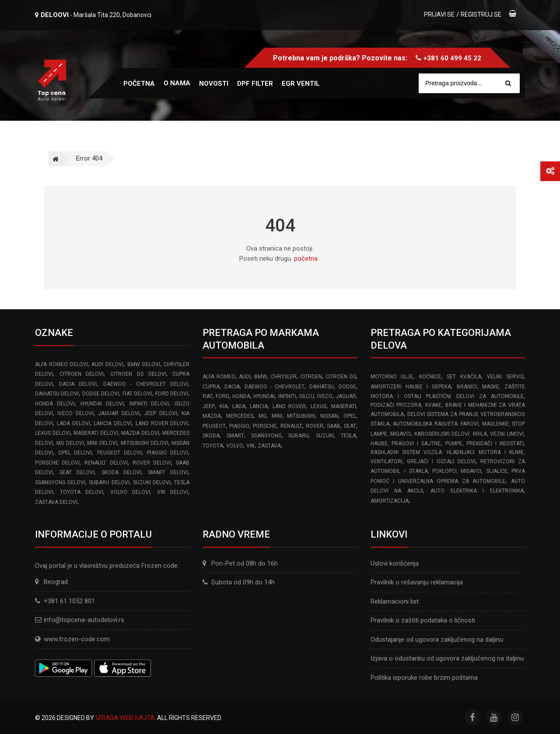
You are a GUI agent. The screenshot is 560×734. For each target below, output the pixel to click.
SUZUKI (325, 436)
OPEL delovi (75, 453)
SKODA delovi (121, 472)
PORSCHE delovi (57, 463)
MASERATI (344, 406)
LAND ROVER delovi (162, 423)
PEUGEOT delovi (119, 453)
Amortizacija (390, 501)
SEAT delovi (77, 472)
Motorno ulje (392, 377)
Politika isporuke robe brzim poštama (424, 678)
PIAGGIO (239, 426)
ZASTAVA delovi (56, 502)
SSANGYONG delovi (60, 482)
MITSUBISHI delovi (145, 443)
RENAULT (291, 426)
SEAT (350, 426)
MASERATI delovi (96, 433)
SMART (235, 436)
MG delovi (70, 443)
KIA (224, 406)
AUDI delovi (107, 364)
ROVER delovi (152, 463)
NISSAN (329, 416)
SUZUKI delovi (152, 482)
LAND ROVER (289, 406)
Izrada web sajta (125, 718)
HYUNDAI (264, 396)
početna (306, 259)
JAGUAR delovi (119, 413)
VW (250, 446)
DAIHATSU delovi (57, 394)
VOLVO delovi (130, 492)
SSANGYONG (266, 436)
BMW (261, 377)
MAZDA (212, 416)
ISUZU (307, 396)
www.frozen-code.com (72, 639)
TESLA (348, 436)
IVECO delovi (75, 413)
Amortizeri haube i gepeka (411, 387)
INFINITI (287, 396)
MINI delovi (102, 443)
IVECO (325, 396)
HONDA (241, 396)
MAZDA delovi (140, 433)
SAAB (334, 426)
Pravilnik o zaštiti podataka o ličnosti (423, 620)
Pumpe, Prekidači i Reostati (485, 444)
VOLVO (235, 446)
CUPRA (211, 387)
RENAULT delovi (106, 463)
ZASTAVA (269, 446)
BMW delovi (144, 364)
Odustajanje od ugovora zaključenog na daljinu (437, 640)
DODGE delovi (101, 394)
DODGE (347, 387)
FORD (222, 396)
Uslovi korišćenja (395, 563)
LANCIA (259, 406)
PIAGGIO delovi (168, 453)
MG (262, 416)
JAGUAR (346, 396)
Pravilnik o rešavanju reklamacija (417, 582)
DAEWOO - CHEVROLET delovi (146, 384)
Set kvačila (464, 377)
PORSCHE (265, 426)
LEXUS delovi (53, 433)
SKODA (211, 436)
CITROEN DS (341, 377)
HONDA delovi (55, 404)
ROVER (315, 426)
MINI (277, 416)
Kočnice (430, 377)
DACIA (232, 387)
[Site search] (473, 83)
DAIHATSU (322, 387)
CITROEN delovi (82, 374)
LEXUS (318, 406)
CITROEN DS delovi (138, 374)
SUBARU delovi (109, 482)
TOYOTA (213, 446)
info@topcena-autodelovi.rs (84, 620)
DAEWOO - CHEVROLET (275, 387)
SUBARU (299, 436)
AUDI (245, 377)
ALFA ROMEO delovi (61, 364)
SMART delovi (168, 472)
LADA (239, 406)
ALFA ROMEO (219, 377)
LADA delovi (73, 423)
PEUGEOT (214, 426)
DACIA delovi (78, 384)
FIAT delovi (137, 394)
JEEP (209, 406)
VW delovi (173, 492)
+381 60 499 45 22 (452, 58)
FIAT (208, 396)
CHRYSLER (284, 377)
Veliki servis (505, 377)
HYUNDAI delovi (102, 404)
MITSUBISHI (301, 416)
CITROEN (311, 377)
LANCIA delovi (113, 423)
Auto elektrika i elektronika (477, 491)
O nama (177, 83)
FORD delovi (172, 394)
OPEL (350, 416)
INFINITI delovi (149, 404)
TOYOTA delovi (82, 492)
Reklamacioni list (395, 601)
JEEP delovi (160, 413)
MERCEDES (240, 416)
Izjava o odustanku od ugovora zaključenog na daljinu (447, 658)
